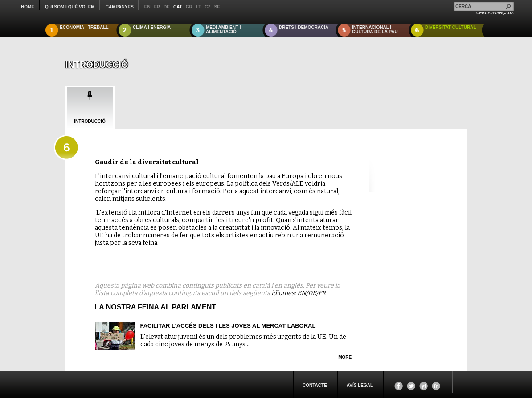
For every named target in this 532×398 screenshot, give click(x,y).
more (345, 357)
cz (207, 7)
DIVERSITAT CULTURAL (450, 27)
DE (312, 293)
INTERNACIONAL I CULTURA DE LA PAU (375, 30)
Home (28, 7)
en (147, 7)
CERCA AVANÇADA (495, 13)
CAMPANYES (120, 7)
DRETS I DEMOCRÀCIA (304, 27)
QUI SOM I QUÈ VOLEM (70, 7)
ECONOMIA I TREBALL (84, 27)
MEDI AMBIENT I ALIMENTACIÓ (223, 30)
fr (157, 7)
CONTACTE (315, 385)
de (167, 7)
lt (198, 7)
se (217, 7)
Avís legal (360, 385)
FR (322, 293)
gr (189, 7)
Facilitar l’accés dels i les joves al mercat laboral (228, 326)
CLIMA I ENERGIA (152, 27)
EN (302, 293)
